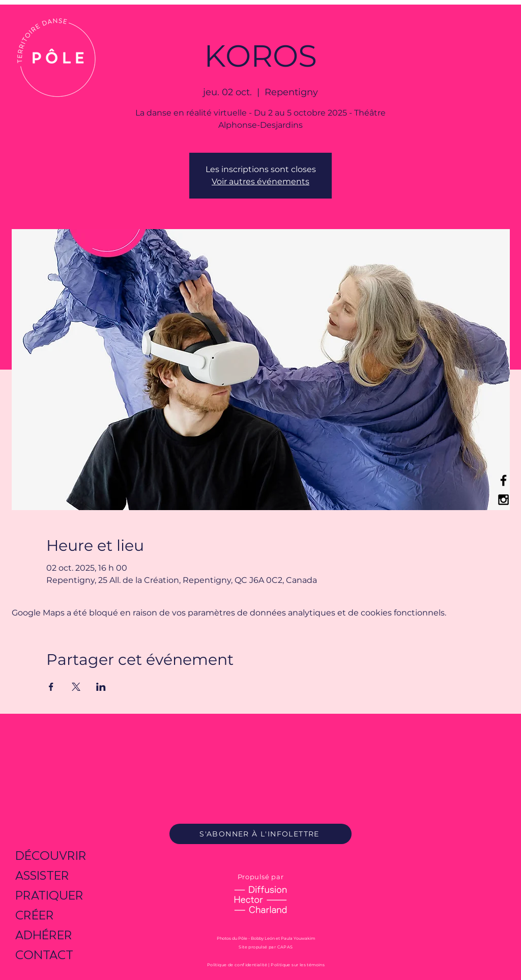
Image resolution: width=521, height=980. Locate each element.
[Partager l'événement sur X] (76, 687)
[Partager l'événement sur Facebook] (51, 687)
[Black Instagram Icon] (503, 500)
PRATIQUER (49, 895)
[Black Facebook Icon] (503, 480)
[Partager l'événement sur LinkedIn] (101, 687)
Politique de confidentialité (237, 965)
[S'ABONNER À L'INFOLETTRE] (260, 834)
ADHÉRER (44, 935)
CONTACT (44, 955)
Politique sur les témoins (298, 965)
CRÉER (35, 915)
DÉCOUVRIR (51, 856)
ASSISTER (42, 875)
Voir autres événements (260, 181)
